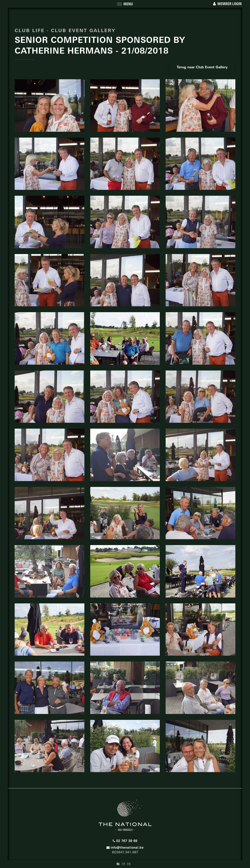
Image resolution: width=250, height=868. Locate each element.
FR (123, 864)
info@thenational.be (125, 848)
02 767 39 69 (125, 841)
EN (129, 864)
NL (118, 864)
